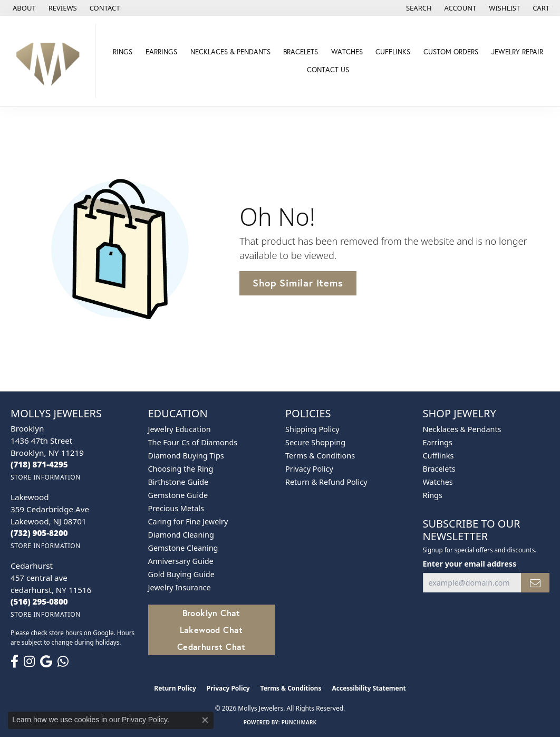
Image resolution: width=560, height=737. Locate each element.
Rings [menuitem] (433, 495)
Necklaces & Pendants (230, 52)
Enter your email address (470, 564)
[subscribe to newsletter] (535, 583)
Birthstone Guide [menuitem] (178, 482)
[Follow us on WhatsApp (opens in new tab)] (63, 662)
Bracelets (301, 52)
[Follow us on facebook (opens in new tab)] (15, 662)
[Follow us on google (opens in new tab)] (46, 662)
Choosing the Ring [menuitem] (181, 469)
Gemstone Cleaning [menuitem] (183, 548)
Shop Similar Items (298, 283)
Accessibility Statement (369, 688)
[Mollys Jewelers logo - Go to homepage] (51, 61)
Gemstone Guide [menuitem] (178, 495)
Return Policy (175, 688)
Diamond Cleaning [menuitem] (181, 535)
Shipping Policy (312, 429)
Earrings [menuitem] (438, 442)
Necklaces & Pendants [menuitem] (462, 429)
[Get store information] (46, 477)
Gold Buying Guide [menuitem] (181, 574)
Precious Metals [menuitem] (176, 508)
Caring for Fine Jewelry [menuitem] (188, 521)
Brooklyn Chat (211, 613)
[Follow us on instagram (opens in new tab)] (29, 662)
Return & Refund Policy (326, 482)
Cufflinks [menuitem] (438, 456)
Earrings (161, 52)
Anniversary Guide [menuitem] (181, 561)
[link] (23, 8)
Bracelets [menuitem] (439, 469)
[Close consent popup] (205, 720)
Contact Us (328, 70)
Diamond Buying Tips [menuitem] (186, 456)
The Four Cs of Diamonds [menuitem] (193, 442)
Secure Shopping (315, 442)
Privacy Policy (309, 469)
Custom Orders (451, 52)
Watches (347, 52)
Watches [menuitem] (438, 482)
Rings (123, 52)
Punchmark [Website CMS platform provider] (299, 722)
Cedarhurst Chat (211, 647)
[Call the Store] (39, 464)
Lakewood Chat (211, 630)
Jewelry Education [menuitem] (180, 429)
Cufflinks (393, 52)
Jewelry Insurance (180, 587)
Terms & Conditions (320, 456)
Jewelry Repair (517, 52)
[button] (418, 8)
